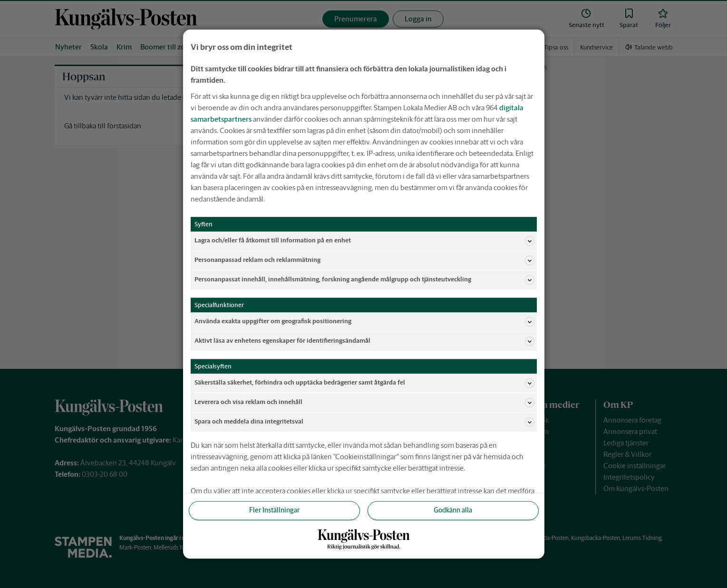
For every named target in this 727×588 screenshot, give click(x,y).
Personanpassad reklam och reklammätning (364, 260)
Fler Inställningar (274, 511)
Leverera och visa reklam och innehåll (364, 403)
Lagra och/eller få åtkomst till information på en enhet (364, 241)
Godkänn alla (453, 511)
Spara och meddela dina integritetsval (364, 422)
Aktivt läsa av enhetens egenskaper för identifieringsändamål (364, 341)
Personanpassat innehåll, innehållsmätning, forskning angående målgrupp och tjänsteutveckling (364, 280)
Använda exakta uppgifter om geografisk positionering (364, 322)
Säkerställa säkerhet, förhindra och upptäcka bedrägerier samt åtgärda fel (364, 383)
